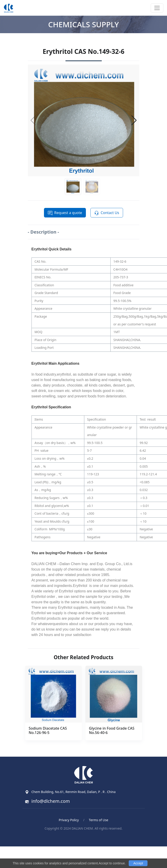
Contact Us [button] (107, 213)
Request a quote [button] (65, 213)
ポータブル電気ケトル (91, 839)
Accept (138, 863)
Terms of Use (99, 820)
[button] (134, 120)
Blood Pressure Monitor (50, 839)
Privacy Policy (69, 820)
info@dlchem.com (51, 801)
